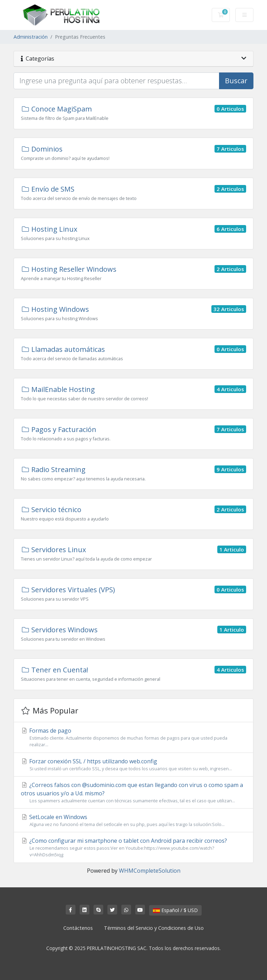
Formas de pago (133, 737)
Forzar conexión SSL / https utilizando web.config (133, 765)
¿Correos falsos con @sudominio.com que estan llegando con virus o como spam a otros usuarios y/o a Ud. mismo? (133, 793)
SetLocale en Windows (133, 820)
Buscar (236, 81)
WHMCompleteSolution (150, 871)
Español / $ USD (175, 910)
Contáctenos (78, 928)
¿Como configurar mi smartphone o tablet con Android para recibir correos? (133, 847)
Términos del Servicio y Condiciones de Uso (154, 928)
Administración (31, 37)
